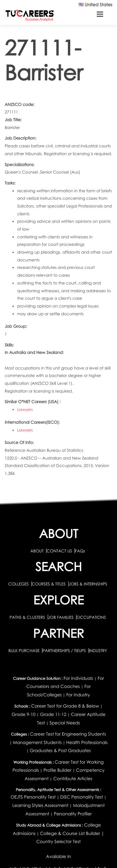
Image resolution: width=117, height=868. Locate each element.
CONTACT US (59, 551)
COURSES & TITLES (49, 584)
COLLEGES (18, 584)
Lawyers (25, 409)
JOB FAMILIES (61, 617)
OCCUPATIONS (91, 617)
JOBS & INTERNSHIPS (88, 584)
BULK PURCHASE (24, 651)
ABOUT (37, 551)
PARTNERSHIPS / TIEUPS (65, 651)
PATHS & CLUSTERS (28, 617)
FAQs (80, 551)
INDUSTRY (98, 651)
